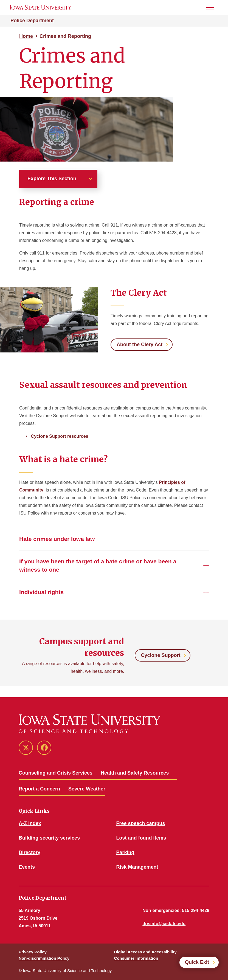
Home (26, 36)
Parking (125, 852)
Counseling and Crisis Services (56, 773)
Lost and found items (141, 838)
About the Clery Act (140, 344)
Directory (29, 852)
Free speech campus (141, 823)
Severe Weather (87, 789)
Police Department (32, 21)
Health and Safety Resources (135, 773)
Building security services (49, 838)
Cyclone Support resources (60, 436)
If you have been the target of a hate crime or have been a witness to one (98, 565)
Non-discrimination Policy (44, 958)
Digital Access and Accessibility (145, 952)
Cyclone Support (161, 655)
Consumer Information (136, 958)
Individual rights (41, 592)
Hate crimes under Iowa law (57, 539)
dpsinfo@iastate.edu (164, 924)
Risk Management (137, 867)
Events (27, 867)
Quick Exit (197, 962)
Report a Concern (39, 789)
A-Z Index (30, 823)
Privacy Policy (33, 952)
